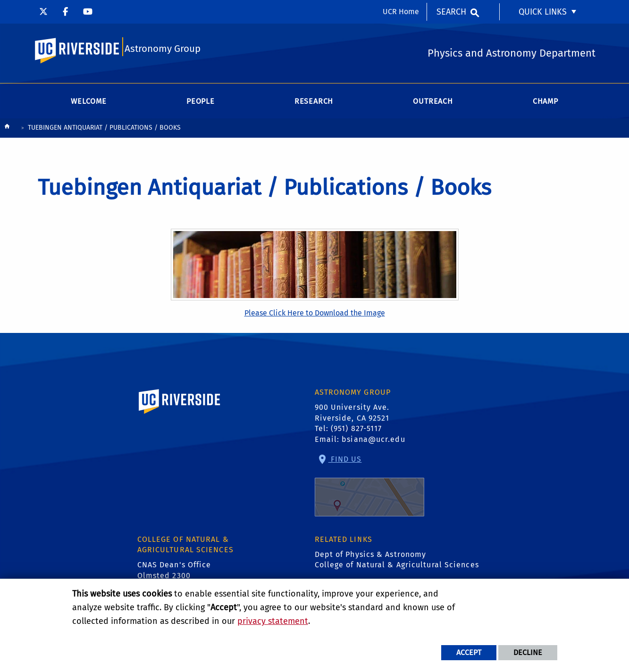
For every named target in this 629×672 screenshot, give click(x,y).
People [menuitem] (201, 104)
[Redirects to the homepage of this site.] (7, 131)
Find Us (369, 488)
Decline (528, 652)
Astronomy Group (163, 50)
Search (451, 12)
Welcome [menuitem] (89, 104)
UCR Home (401, 12)
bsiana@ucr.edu (373, 442)
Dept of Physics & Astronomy (371, 557)
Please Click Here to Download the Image (315, 315)
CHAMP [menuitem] (545, 104)
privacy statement (273, 621)
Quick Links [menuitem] (543, 12)
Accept (469, 652)
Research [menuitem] (314, 104)
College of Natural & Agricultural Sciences (397, 568)
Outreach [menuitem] (433, 104)
